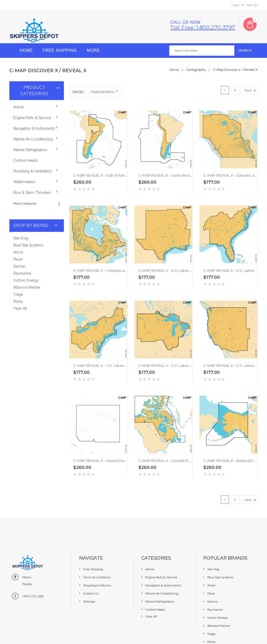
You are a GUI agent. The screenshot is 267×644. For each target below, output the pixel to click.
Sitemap (89, 602)
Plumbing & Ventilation (32, 171)
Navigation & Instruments (34, 128)
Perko (18, 301)
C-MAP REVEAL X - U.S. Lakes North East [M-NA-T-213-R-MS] (125, 366)
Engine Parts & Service (32, 118)
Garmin (19, 266)
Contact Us (91, 593)
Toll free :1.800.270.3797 (203, 28)
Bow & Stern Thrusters (32, 193)
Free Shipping (60, 50)
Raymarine (22, 273)
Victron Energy (26, 280)
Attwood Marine (27, 287)
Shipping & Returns (97, 585)
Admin (19, 107)
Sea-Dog (21, 238)
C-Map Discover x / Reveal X (235, 70)
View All (20, 308)
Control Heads (26, 160)
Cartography (196, 70)
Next (251, 90)
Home (26, 50)
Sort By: (78, 92)
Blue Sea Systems (28, 245)
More (93, 50)
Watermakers (24, 182)
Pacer (18, 259)
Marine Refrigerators (30, 150)
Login (235, 5)
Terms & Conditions (97, 577)
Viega (18, 294)
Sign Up (252, 5)
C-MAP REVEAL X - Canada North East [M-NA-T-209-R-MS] (188, 461)
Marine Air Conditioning (33, 139)
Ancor (18, 252)
